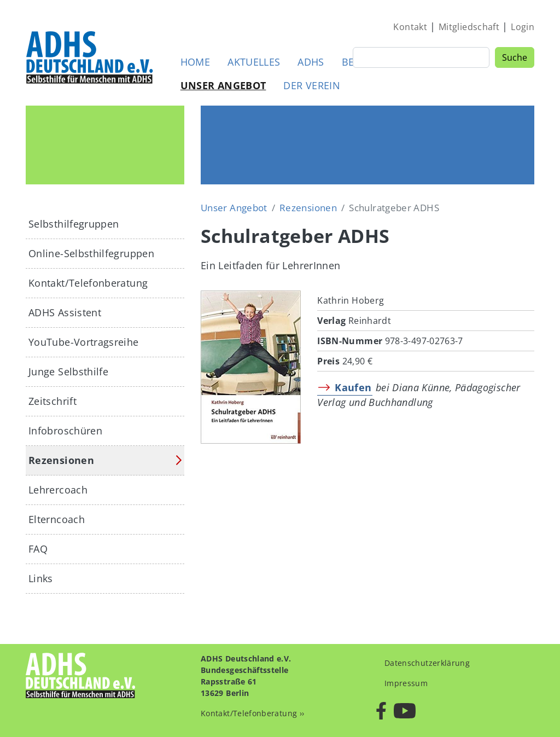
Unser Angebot (223, 85)
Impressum (406, 683)
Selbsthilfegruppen (74, 224)
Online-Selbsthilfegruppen (91, 253)
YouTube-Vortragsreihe (84, 342)
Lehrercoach (58, 490)
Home (195, 62)
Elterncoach (57, 519)
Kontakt (410, 27)
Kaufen (353, 387)
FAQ (38, 549)
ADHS (311, 62)
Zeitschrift (52, 401)
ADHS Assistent (65, 312)
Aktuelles (254, 62)
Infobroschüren (65, 431)
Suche (515, 57)
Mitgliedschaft (469, 27)
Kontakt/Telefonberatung (88, 283)
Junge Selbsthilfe (68, 372)
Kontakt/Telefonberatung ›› (252, 713)
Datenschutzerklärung (427, 663)
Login (523, 27)
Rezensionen (308, 208)
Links (41, 578)
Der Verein (312, 85)
